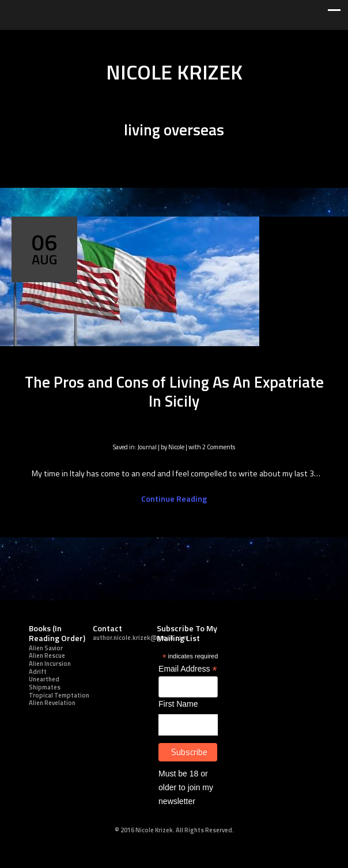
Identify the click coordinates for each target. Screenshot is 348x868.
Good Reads (226, 41)
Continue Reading (174, 499)
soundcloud (209, 41)
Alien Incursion (50, 663)
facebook (122, 41)
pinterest (191, 41)
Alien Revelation (52, 702)
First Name (178, 704)
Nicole (176, 447)
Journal (147, 447)
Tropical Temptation (59, 695)
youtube (174, 41)
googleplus (157, 41)
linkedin (139, 41)
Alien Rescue (47, 655)
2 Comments (219, 447)
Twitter (105, 41)
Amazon (243, 41)
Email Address (188, 669)
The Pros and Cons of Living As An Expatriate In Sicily (174, 391)
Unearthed (44, 679)
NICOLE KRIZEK (174, 72)
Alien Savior (46, 648)
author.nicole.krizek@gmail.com (140, 637)
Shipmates (45, 687)
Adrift (38, 671)
